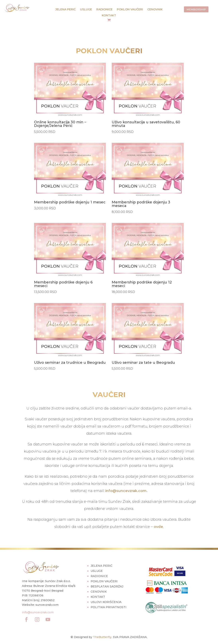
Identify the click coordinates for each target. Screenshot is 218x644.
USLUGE (86, 10)
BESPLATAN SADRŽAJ (107, 586)
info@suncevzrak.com (38, 612)
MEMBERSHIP (196, 9)
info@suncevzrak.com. (126, 491)
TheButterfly (102, 637)
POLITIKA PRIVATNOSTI (109, 607)
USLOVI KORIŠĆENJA (106, 602)
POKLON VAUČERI (130, 10)
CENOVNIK (155, 10)
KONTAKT (109, 16)
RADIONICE (104, 10)
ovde (158, 527)
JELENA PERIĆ (65, 10)
